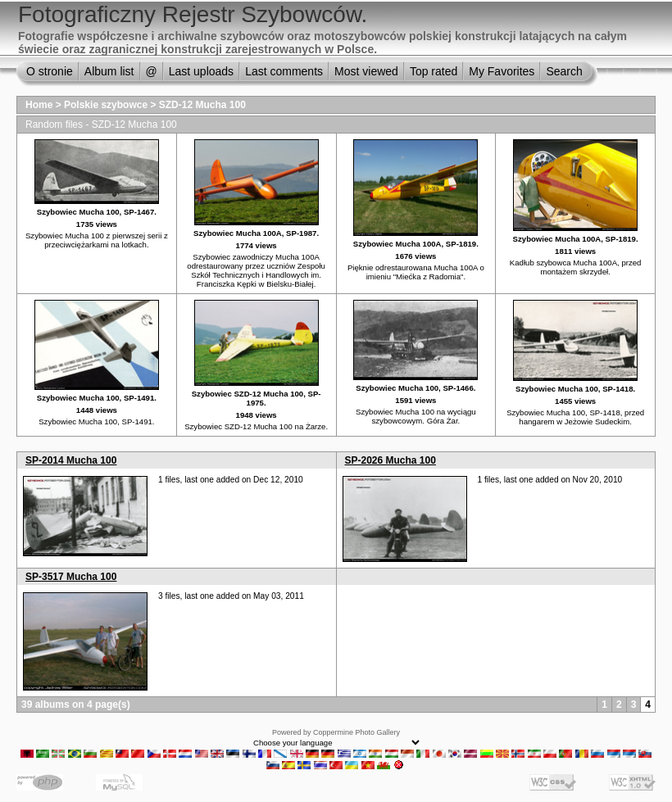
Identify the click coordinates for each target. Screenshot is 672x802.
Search (564, 71)
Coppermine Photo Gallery (356, 732)
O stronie (50, 71)
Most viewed (366, 71)
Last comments (284, 71)
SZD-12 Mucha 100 (202, 105)
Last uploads (201, 71)
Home (39, 105)
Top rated (434, 71)
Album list (109, 71)
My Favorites (502, 71)
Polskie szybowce (106, 105)
